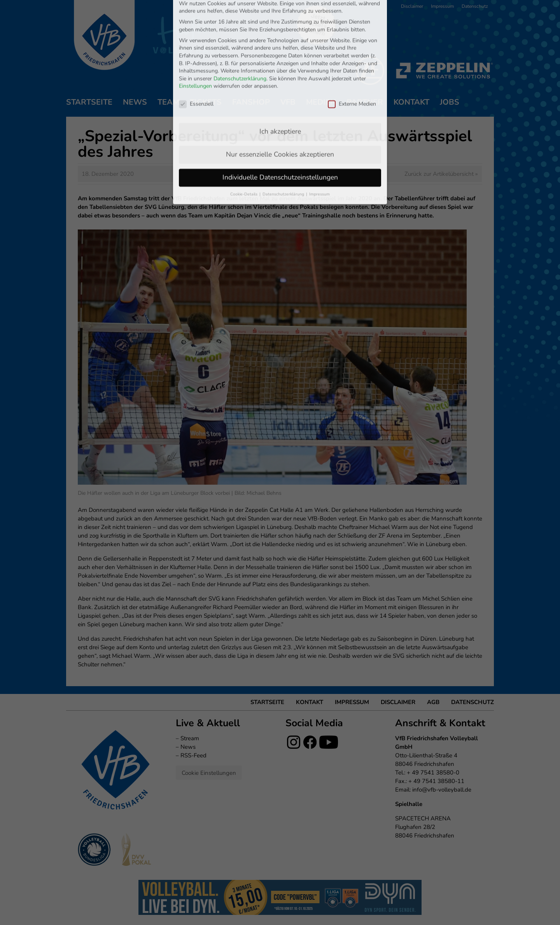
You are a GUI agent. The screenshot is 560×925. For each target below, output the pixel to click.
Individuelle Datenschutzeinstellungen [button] (280, 137)
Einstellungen (195, 46)
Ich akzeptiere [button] (280, 91)
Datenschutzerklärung (240, 38)
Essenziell (196, 64)
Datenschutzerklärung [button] (284, 154)
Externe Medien (352, 64)
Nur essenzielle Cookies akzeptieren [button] (280, 114)
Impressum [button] (319, 154)
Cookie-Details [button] (244, 154)
